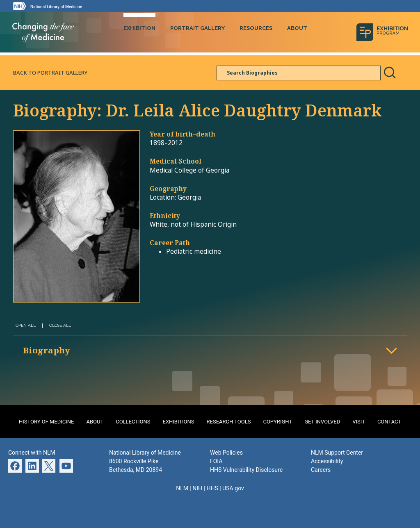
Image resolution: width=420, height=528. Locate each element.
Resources (256, 28)
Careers (321, 469)
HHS (212, 487)
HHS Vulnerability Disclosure (246, 469)
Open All (26, 324)
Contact (389, 421)
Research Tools (229, 421)
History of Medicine (47, 421)
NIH (197, 487)
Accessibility (327, 460)
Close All (60, 324)
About (297, 28)
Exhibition (139, 28)
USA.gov (233, 487)
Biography (47, 349)
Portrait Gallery (197, 28)
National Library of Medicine (56, 7)
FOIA (216, 460)
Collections (133, 421)
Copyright (277, 421)
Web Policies (226, 452)
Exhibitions (179, 421)
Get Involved (322, 421)
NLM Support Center (337, 452)
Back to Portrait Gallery (50, 71)
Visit (359, 421)
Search (390, 72)
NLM (182, 487)
